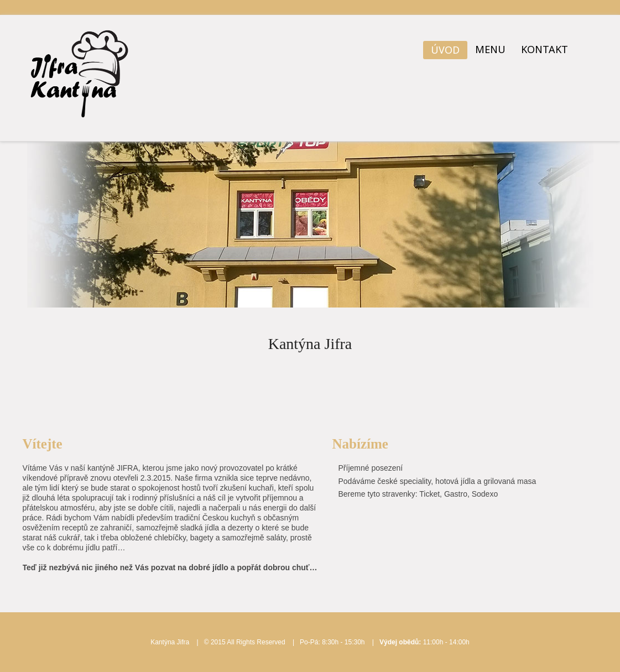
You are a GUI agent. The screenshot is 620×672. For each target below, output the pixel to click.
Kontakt (545, 49)
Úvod (445, 50)
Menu (490, 49)
